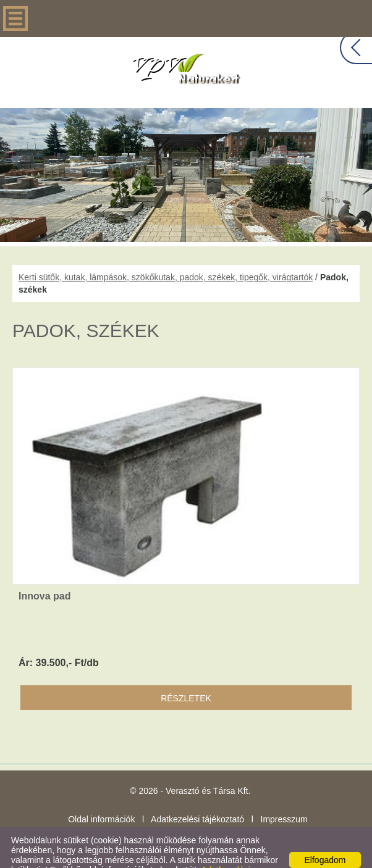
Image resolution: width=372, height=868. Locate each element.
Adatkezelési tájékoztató (197, 795)
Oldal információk (101, 795)
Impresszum (284, 795)
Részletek (186, 674)
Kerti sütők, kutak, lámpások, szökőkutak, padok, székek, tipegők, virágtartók (166, 252)
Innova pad (44, 571)
